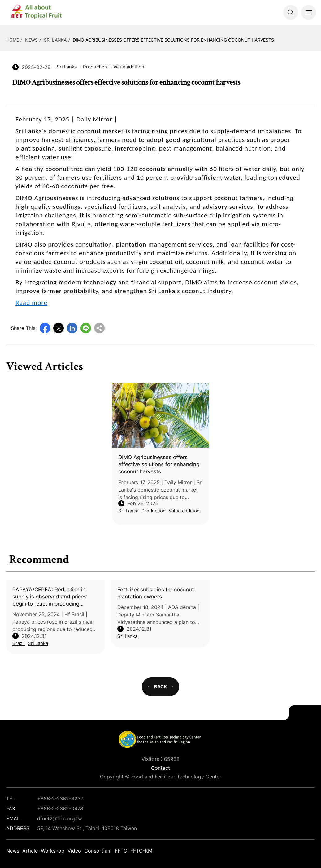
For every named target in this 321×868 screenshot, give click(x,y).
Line (86, 328)
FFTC (121, 851)
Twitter (59, 328)
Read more (31, 303)
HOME (13, 40)
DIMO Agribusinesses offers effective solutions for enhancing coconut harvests (173, 40)
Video (74, 851)
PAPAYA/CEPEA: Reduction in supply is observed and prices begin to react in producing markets (50, 597)
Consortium (98, 851)
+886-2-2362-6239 (60, 799)
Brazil (19, 643)
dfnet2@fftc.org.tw (60, 818)
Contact (160, 768)
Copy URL (99, 328)
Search (291, 12)
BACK (160, 687)
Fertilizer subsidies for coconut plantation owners (156, 593)
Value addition (129, 67)
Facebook (45, 328)
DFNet (42, 12)
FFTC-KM (141, 851)
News (31, 40)
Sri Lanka (55, 40)
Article (30, 851)
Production (95, 67)
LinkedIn (72, 328)
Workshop (53, 851)
